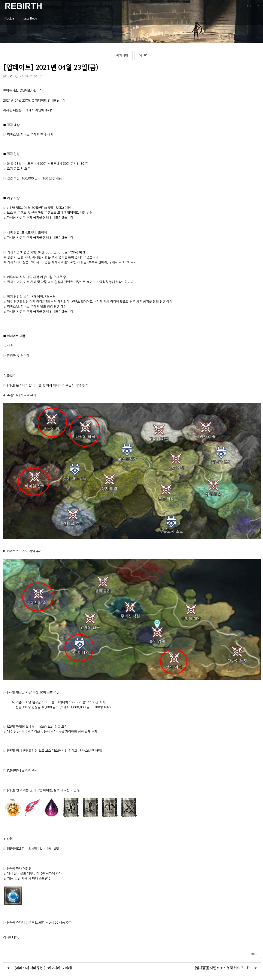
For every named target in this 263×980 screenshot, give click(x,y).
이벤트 (143, 56)
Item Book (30, 20)
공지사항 (122, 56)
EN (258, 6)
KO (249, 6)
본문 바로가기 (0, 0)
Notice (9, 20)
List (255, 928)
